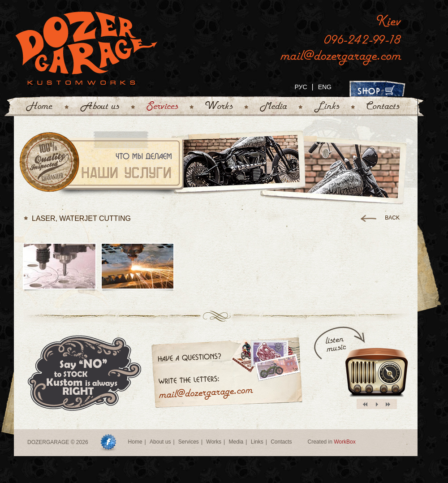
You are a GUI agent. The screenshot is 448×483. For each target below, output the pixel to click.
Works (214, 442)
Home (135, 442)
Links (257, 442)
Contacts (281, 442)
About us (160, 442)
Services (189, 442)
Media (236, 442)
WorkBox (345, 442)
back (392, 218)
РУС (301, 87)
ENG (325, 87)
